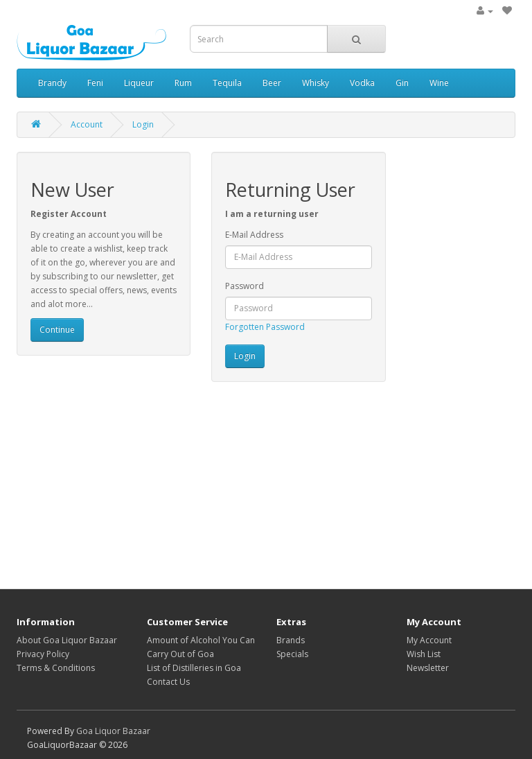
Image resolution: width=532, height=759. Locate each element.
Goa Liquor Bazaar (113, 731)
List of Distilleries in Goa (194, 668)
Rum (183, 83)
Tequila (227, 83)
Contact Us (168, 682)
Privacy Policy (43, 654)
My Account (429, 640)
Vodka (362, 83)
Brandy (52, 83)
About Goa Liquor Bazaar (67, 640)
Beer (272, 83)
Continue (57, 330)
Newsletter (428, 668)
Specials (292, 654)
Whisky (316, 83)
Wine (439, 83)
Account (87, 124)
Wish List (424, 654)
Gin (402, 83)
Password (245, 286)
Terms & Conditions (56, 668)
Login (143, 124)
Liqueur (139, 83)
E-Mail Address (254, 235)
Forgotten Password (265, 327)
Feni (95, 83)
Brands (291, 640)
